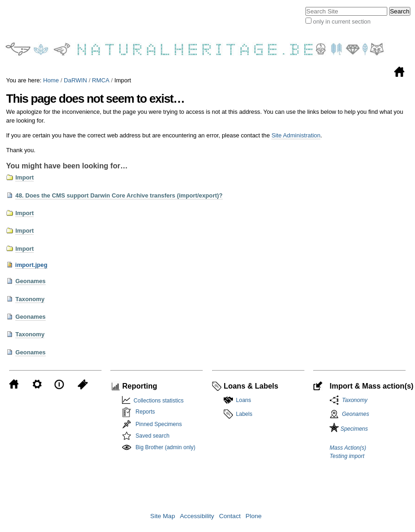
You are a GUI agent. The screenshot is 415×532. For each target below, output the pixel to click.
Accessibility (197, 516)
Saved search (152, 436)
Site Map (163, 516)
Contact (230, 516)
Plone (253, 516)
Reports (145, 412)
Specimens (349, 429)
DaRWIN (75, 80)
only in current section (342, 22)
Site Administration (296, 135)
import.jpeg (31, 265)
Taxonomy (30, 299)
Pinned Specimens (159, 424)
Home (51, 80)
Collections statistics (157, 401)
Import (24, 177)
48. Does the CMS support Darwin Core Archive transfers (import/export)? (119, 195)
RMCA (101, 80)
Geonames (30, 281)
